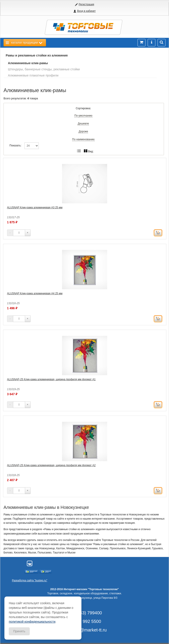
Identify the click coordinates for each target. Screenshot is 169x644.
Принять (19, 631)
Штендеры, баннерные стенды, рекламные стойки (44, 69)
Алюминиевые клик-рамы (28, 63)
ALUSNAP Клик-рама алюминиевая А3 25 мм (35, 207)
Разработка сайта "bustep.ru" (30, 580)
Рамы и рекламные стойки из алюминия (37, 55)
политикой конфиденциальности (32, 622)
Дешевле (83, 124)
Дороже (83, 131)
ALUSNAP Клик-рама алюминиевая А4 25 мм (35, 293)
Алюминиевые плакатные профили (33, 75)
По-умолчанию (83, 116)
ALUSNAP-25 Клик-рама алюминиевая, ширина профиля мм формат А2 (51, 465)
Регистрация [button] (86, 4)
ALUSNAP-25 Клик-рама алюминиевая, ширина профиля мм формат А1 (51, 379)
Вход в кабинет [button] (86, 11)
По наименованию (83, 139)
